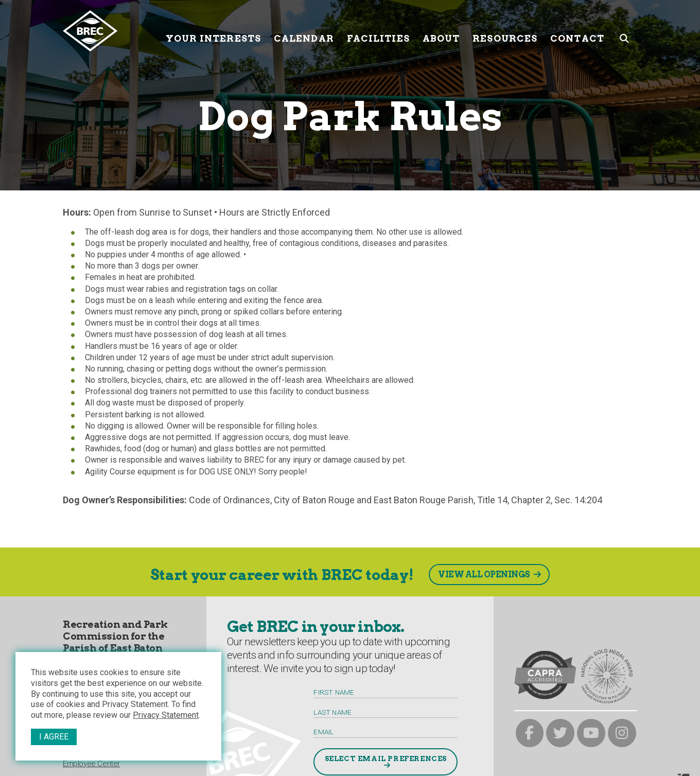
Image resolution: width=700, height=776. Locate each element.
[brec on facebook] (530, 733)
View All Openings (484, 575)
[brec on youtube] (591, 733)
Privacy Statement (166, 715)
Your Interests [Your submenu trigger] (213, 31)
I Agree (54, 737)
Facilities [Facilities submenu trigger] (378, 31)
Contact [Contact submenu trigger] (577, 31)
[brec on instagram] (622, 733)
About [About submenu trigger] (441, 31)
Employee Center (91, 764)
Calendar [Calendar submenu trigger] (304, 31)
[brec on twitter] (560, 733)
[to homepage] (110, 31)
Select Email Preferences (386, 759)
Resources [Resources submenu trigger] (505, 31)
